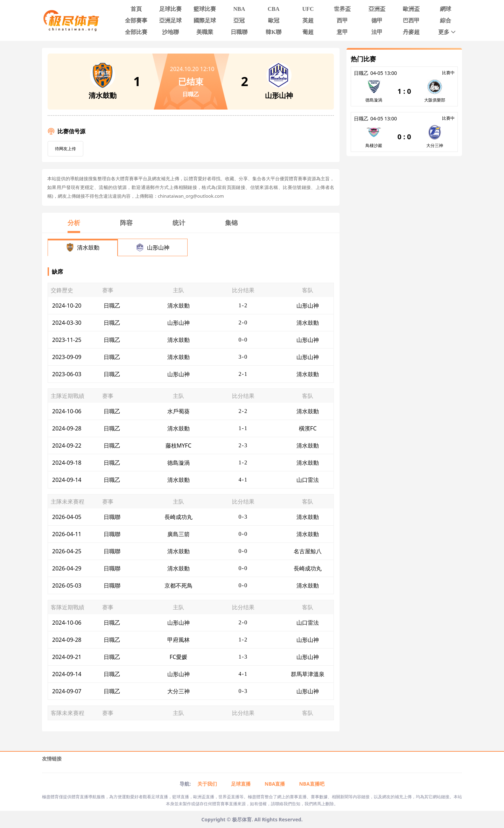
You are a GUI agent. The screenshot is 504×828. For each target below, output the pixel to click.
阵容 (126, 223)
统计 (179, 223)
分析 (74, 223)
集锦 (231, 223)
